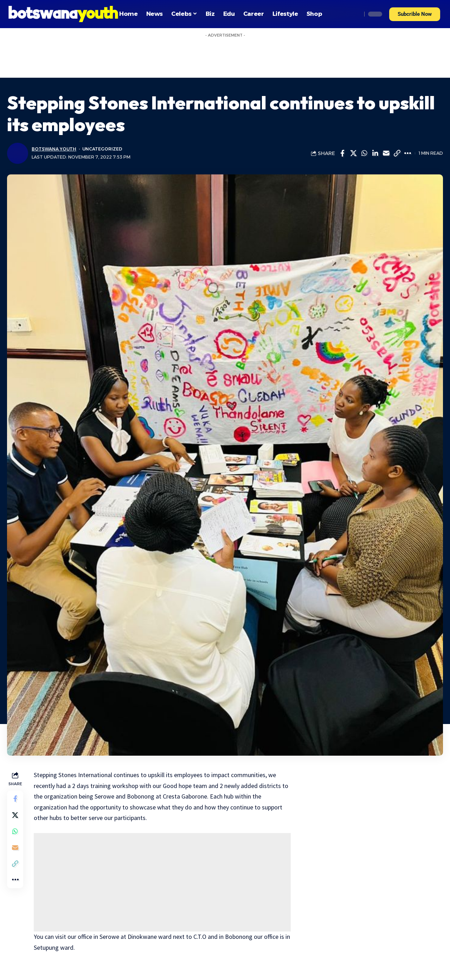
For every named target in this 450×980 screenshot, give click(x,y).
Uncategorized (103, 149)
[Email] (386, 153)
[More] (408, 153)
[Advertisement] (225, 57)
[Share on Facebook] (342, 153)
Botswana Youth (54, 149)
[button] (415, 14)
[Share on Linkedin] (375, 153)
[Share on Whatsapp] (364, 153)
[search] (355, 14)
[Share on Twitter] (353, 153)
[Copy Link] (397, 153)
